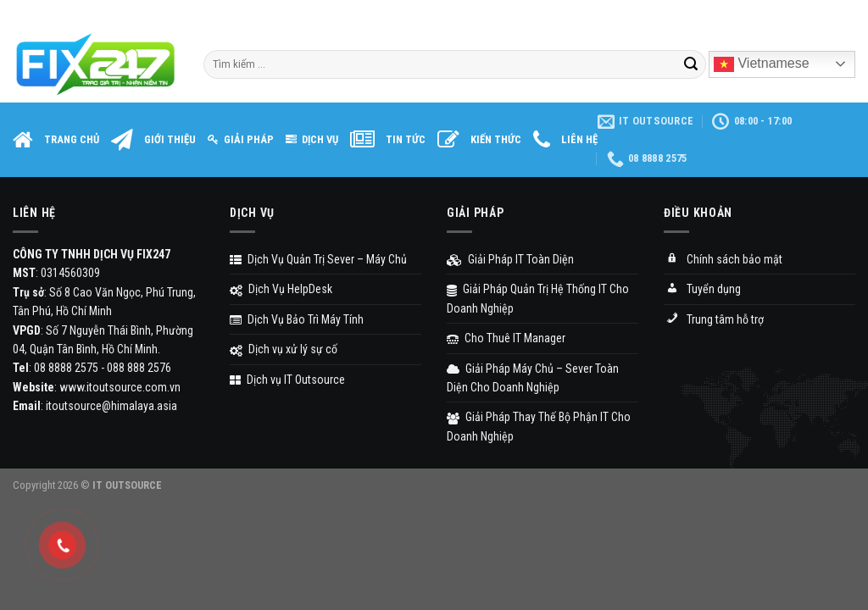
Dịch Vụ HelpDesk (281, 289)
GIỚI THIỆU (153, 141)
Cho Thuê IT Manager (506, 338)
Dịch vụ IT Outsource (287, 380)
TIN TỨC (388, 141)
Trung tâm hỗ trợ (714, 320)
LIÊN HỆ (565, 141)
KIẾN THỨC (479, 141)
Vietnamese (762, 64)
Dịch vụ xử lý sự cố (284, 349)
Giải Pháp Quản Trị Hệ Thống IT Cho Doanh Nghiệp (538, 298)
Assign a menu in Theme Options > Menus (691, 12)
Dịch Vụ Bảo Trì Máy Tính (297, 319)
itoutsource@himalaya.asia (111, 406)
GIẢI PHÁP (241, 139)
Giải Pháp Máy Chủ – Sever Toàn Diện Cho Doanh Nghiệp (533, 378)
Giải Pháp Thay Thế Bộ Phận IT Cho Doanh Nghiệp (539, 426)
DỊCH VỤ (312, 139)
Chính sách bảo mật (723, 260)
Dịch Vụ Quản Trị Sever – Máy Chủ (318, 259)
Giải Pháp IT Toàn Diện (510, 259)
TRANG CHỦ (56, 141)
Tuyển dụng (702, 291)
